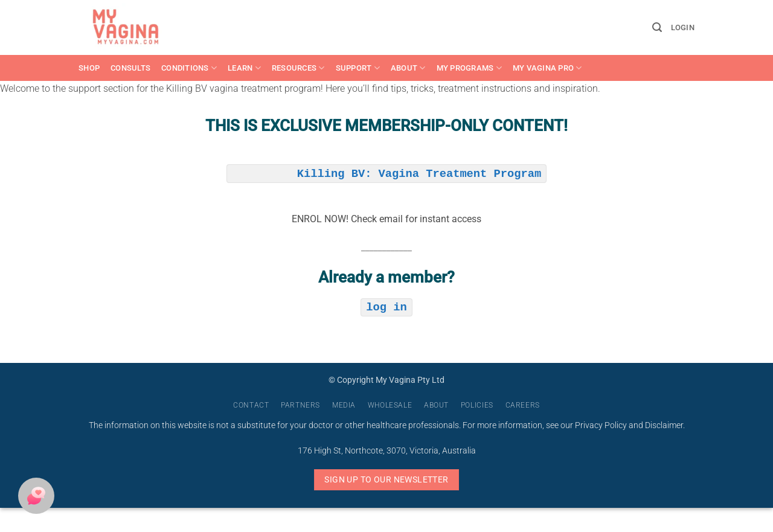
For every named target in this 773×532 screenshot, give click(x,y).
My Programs (469, 68)
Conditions (189, 68)
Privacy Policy (601, 425)
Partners (300, 405)
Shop (89, 68)
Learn (244, 68)
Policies (477, 405)
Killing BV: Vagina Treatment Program (419, 172)
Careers (523, 405)
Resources (298, 68)
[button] (657, 27)
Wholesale (390, 405)
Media (344, 405)
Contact (251, 405)
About (408, 68)
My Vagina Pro (547, 68)
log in (386, 306)
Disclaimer (664, 425)
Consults (130, 68)
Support (358, 68)
